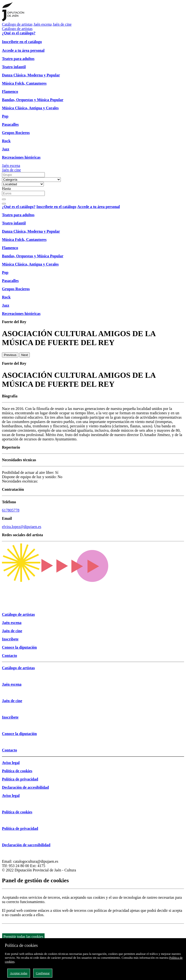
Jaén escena (43, 24)
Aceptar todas (19, 973)
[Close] (4, 204)
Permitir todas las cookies (23, 937)
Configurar (43, 973)
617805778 (11, 510)
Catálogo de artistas (17, 24)
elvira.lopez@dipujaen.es (22, 527)
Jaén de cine (62, 24)
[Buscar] (4, 199)
